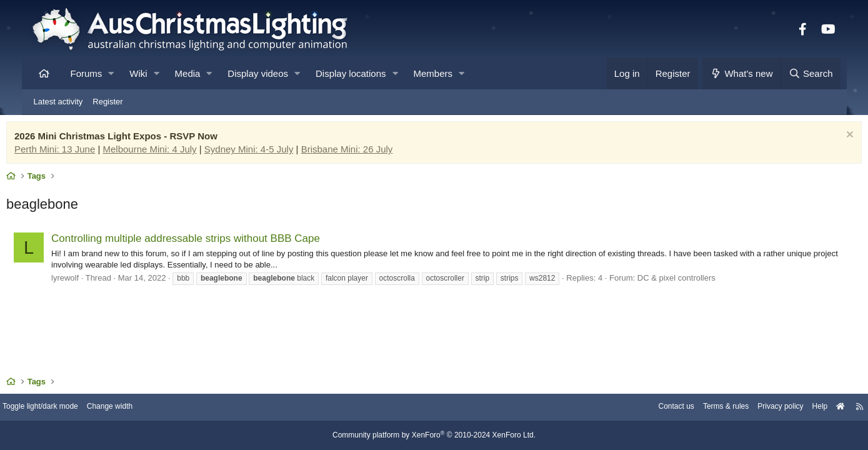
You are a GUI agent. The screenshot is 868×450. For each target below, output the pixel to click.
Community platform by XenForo (434, 436)
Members (433, 73)
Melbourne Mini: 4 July (174, 152)
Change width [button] (149, 408)
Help (787, 408)
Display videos (258, 73)
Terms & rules (686, 408)
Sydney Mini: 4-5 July (273, 152)
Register (107, 102)
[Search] (811, 73)
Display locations (351, 73)
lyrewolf (90, 281)
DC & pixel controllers (701, 281)
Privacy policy (745, 408)
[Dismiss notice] (824, 139)
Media (188, 73)
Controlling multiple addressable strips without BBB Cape (211, 242)
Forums (87, 73)
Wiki (138, 73)
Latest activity (58, 102)
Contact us (632, 408)
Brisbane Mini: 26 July (372, 152)
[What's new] (741, 73)
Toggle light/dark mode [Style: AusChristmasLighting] (75, 408)
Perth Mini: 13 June (80, 152)
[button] (111, 73)
